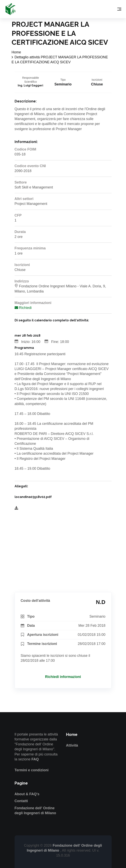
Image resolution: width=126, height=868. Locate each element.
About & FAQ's (27, 794)
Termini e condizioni (32, 770)
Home (16, 52)
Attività (72, 745)
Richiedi (23, 308)
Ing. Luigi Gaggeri (30, 85)
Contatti (21, 801)
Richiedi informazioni (63, 677)
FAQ (35, 759)
